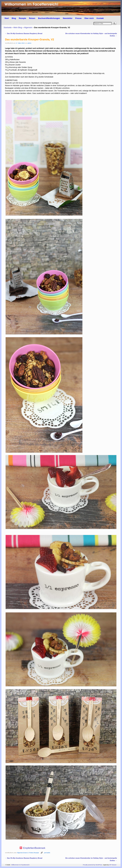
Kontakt (100, 18)
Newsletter (68, 18)
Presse (78, 18)
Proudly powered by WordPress (93, 865)
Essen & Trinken (28, 853)
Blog (14, 18)
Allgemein (28, 27)
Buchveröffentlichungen (49, 18)
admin (29, 43)
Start (7, 18)
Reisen (32, 18)
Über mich (89, 18)
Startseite (8, 27)
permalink (47, 853)
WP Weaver (113, 865)
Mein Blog (18, 27)
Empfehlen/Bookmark (34, 848)
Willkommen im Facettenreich (20, 865)
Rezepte (23, 18)
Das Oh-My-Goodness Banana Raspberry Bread (24, 33)
